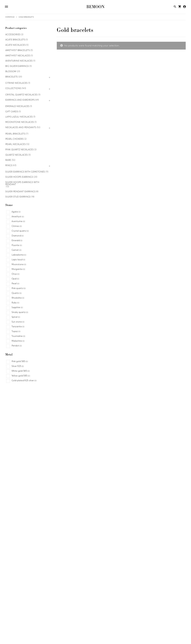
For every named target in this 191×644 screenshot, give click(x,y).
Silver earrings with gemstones (25, 172)
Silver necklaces (158, 524)
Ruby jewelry (91, 640)
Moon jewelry (77, 634)
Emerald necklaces (17, 106)
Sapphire (17, 307)
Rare (8, 160)
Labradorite (19, 255)
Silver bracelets (90, 520)
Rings (9, 166)
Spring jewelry (151, 640)
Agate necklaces (15, 45)
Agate (16, 212)
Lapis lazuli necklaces (19, 117)
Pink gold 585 (20, 361)
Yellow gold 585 (21, 376)
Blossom (11, 72)
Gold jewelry (95, 629)
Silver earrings (50, 568)
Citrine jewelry (91, 624)
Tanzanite (18, 327)
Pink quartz (19, 288)
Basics (90, 596)
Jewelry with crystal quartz (135, 629)
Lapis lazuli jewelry (37, 634)
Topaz (16, 331)
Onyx (16, 274)
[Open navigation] (7, 7)
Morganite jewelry (119, 634)
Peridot (17, 346)
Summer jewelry (169, 640)
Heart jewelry (111, 629)
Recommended (53, 640)
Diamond (18, 236)
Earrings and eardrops (20, 100)
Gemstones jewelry (47, 629)
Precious (91, 592)
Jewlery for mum (160, 629)
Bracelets (12, 77)
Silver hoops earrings (19, 177)
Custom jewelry (108, 624)
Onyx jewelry (146, 634)
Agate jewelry (12, 624)
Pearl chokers (14, 139)
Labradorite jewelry (15, 634)
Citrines (17, 226)
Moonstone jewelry (97, 634)
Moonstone (19, 264)
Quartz (17, 293)
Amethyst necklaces (18, 56)
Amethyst (18, 217)
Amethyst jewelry (31, 624)
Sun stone (18, 322)
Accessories (13, 35)
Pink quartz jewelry (15, 640)
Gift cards (12, 112)
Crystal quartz (20, 231)
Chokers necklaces (159, 517)
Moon (89, 588)
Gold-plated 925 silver (24, 381)
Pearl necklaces (15, 144)
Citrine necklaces (16, 83)
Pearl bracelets (15, 134)
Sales (103, 640)
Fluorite (17, 245)
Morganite (18, 269)
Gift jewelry (65, 629)
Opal (15, 279)
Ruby (15, 303)
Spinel (16, 317)
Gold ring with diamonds (89, 548)
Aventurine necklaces (19, 61)
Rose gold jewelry (73, 640)
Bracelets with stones (94, 517)
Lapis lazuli (18, 260)
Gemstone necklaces (160, 520)
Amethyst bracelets (18, 50)
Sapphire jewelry (117, 640)
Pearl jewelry (162, 634)
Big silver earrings (17, 66)
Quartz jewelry (35, 640)
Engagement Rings (149, 624)
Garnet (17, 250)
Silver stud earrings (18, 197)
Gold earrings (50, 565)
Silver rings (82, 541)
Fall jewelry (11, 629)
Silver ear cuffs (50, 561)
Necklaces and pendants (21, 128)
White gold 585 (21, 371)
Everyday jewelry (170, 624)
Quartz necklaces (16, 155)
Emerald (17, 240)
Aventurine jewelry (52, 624)
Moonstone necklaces (20, 122)
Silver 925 (18, 366)
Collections (13, 88)
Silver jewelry (135, 640)
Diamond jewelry (128, 624)
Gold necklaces (158, 528)
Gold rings (82, 544)
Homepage (10, 17)
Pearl (16, 284)
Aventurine (18, 221)
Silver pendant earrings (20, 192)
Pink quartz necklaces (19, 150)
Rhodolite (18, 298)
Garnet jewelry (27, 629)
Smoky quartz (20, 312)
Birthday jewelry (72, 624)
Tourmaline (18, 336)
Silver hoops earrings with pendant (22, 183)
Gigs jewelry (80, 629)
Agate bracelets (15, 40)
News (134, 634)
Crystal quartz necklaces (21, 95)
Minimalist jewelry (58, 634)
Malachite (18, 341)
